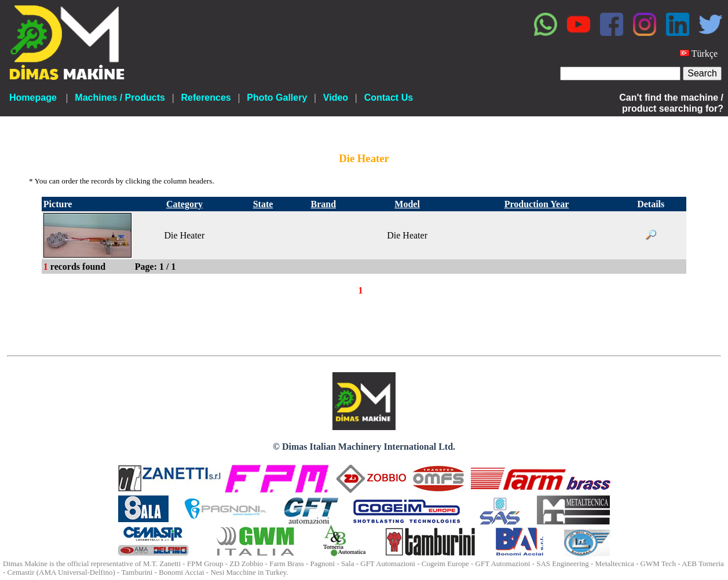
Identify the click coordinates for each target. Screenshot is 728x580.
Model (407, 204)
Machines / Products (120, 98)
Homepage (33, 98)
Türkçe (705, 54)
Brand (324, 204)
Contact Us (389, 98)
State (263, 204)
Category (184, 204)
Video (336, 98)
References (206, 98)
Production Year (537, 204)
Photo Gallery (277, 98)
